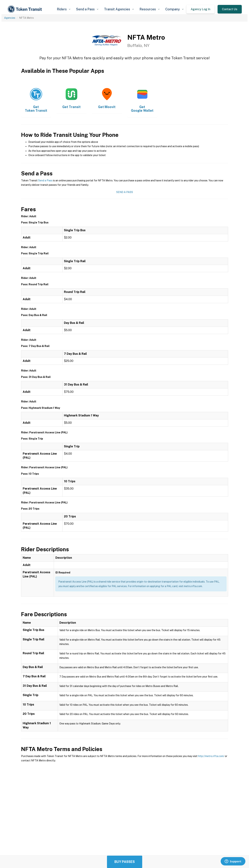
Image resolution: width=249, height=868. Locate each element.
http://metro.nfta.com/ (211, 756)
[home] (25, 9)
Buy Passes (125, 862)
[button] (64, 9)
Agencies (10, 18)
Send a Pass (45, 180)
